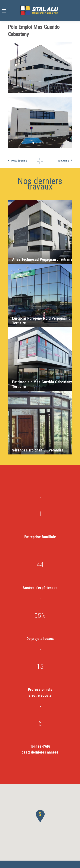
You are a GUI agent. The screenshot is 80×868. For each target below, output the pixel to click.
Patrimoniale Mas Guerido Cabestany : (43, 384)
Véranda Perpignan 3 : (38, 450)
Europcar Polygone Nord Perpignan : (41, 321)
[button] (40, 816)
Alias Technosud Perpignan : (42, 259)
